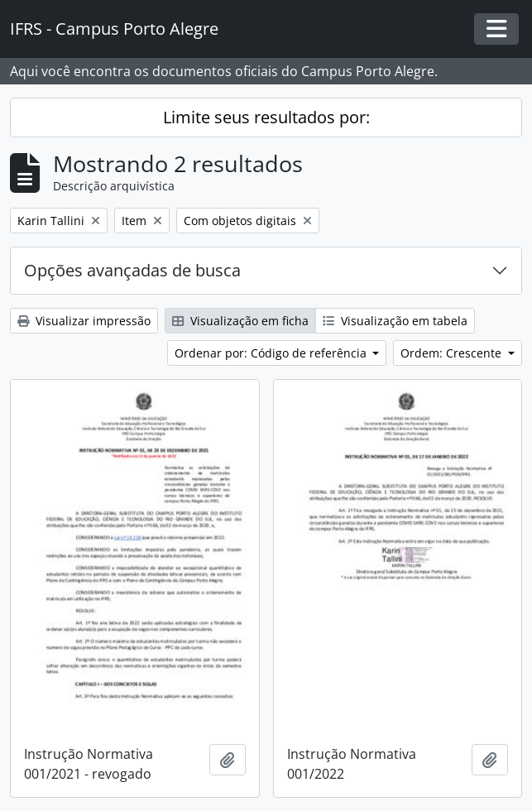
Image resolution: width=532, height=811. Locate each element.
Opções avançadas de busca (132, 270)
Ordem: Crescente (453, 353)
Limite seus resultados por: (266, 117)
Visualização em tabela (395, 321)
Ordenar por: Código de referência (272, 353)
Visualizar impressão (84, 321)
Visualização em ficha (240, 321)
